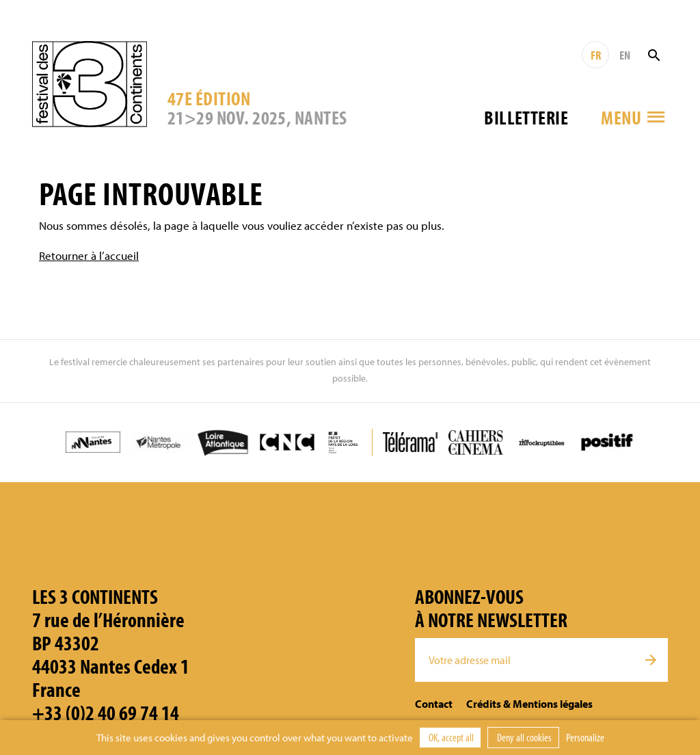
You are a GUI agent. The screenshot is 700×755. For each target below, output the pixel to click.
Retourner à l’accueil (89, 255)
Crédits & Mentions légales (529, 704)
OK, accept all (450, 737)
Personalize (585, 737)
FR (596, 55)
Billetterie (526, 117)
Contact (434, 704)
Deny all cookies (523, 737)
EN (625, 55)
